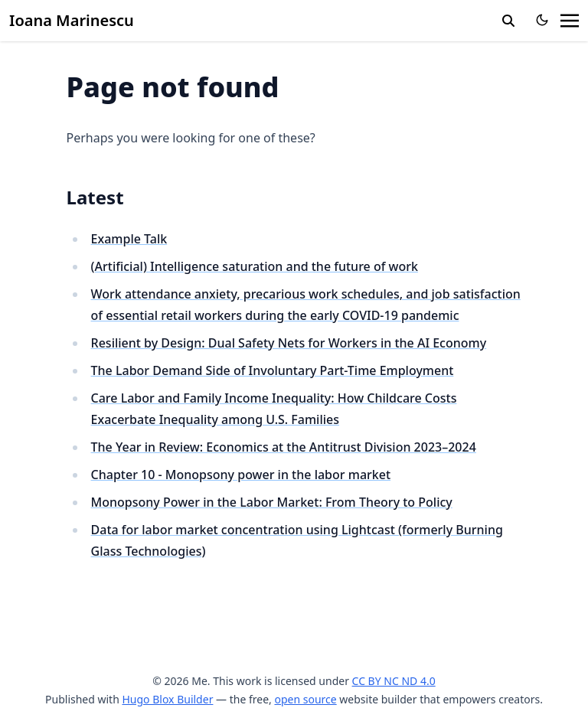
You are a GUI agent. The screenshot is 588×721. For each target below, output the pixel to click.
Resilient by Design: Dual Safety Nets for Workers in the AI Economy (289, 343)
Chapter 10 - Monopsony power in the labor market (241, 475)
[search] (508, 21)
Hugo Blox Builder (167, 699)
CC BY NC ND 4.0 (394, 681)
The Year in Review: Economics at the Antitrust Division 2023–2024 (284, 447)
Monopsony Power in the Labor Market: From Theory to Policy (272, 502)
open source (305, 699)
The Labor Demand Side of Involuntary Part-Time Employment (273, 370)
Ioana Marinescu (72, 20)
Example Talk (129, 239)
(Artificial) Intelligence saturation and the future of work (255, 266)
